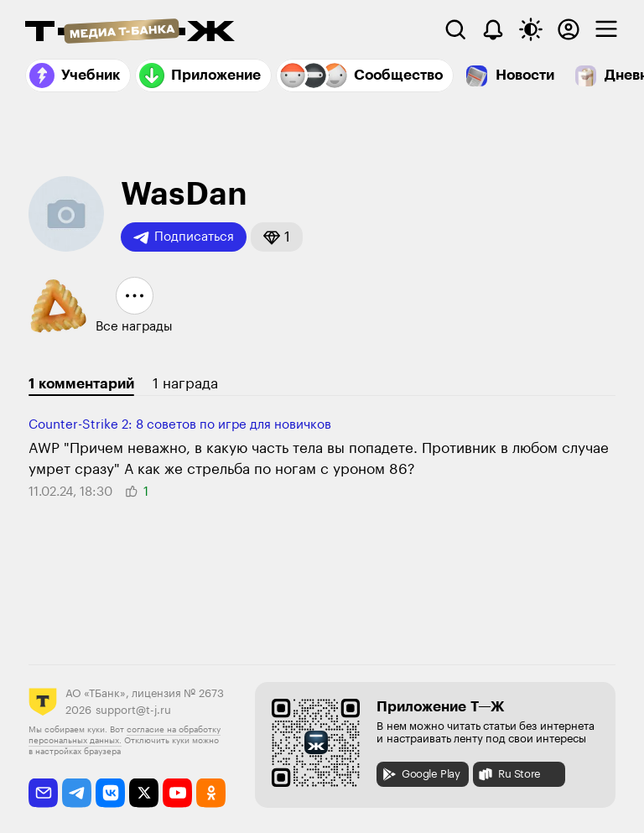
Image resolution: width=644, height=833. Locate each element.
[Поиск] (455, 29)
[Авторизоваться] (569, 29)
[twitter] (144, 793)
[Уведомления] (493, 29)
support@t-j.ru (133, 710)
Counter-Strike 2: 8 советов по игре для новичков (180, 425)
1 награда (185, 384)
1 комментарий (81, 384)
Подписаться (184, 237)
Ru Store (509, 774)
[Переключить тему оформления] (531, 29)
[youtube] (177, 793)
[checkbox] (606, 29)
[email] (43, 793)
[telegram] (77, 793)
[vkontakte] (110, 793)
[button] (277, 237)
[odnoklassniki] (211, 793)
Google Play (421, 774)
